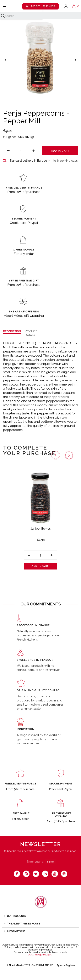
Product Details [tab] (31, 333)
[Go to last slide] (56, 455)
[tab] (40, 916)
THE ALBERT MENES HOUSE (23, 924)
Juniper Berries (41, 529)
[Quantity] (21, 151)
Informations (16, 931)
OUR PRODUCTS (16, 916)
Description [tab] (12, 331)
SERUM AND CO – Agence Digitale (55, 965)
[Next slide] (69, 455)
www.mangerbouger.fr (41, 955)
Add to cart (60, 151)
